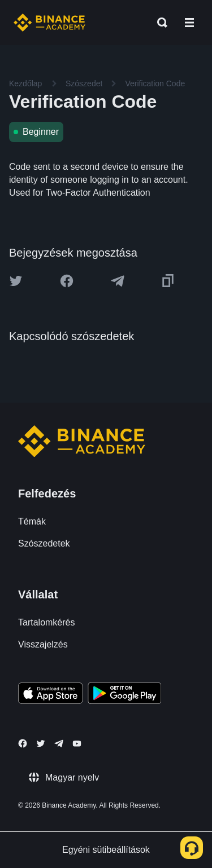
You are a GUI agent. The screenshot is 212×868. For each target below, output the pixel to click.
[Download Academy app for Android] (124, 695)
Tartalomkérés (46, 622)
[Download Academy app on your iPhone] (51, 695)
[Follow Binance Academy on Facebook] (23, 743)
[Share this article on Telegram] (118, 281)
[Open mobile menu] (189, 23)
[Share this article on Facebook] (67, 281)
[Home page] (49, 23)
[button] (189, 23)
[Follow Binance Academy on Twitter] (41, 743)
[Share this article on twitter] (16, 281)
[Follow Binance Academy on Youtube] (77, 744)
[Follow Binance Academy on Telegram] (59, 743)
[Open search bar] (159, 23)
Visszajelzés (43, 644)
